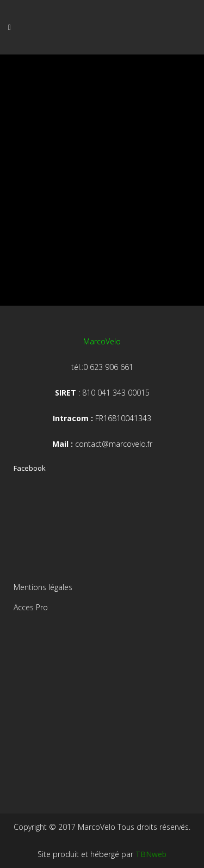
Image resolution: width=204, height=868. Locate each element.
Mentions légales (43, 587)
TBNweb (151, 854)
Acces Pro (31, 607)
